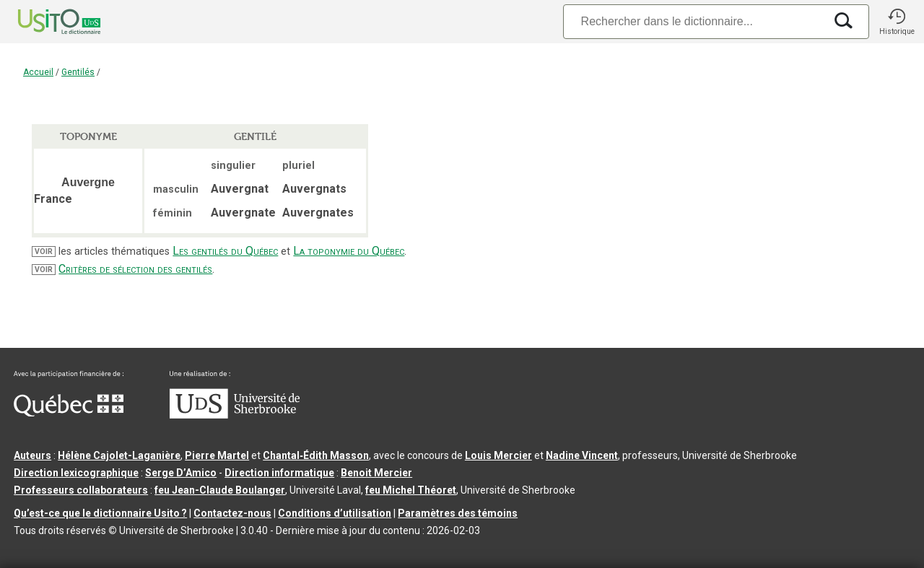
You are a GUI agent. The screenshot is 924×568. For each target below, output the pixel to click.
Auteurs (32, 455)
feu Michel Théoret (411, 490)
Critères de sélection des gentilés (135, 269)
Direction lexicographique (76, 473)
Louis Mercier (498, 455)
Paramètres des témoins (458, 513)
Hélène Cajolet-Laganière (119, 455)
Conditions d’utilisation (335, 513)
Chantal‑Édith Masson (316, 455)
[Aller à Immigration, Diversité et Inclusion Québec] (69, 413)
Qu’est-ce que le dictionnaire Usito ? (100, 513)
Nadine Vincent (582, 455)
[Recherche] (694, 21)
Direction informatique (279, 473)
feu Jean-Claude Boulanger (220, 490)
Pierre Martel (217, 455)
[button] (897, 22)
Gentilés (78, 72)
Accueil (38, 72)
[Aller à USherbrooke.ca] (235, 415)
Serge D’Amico (181, 473)
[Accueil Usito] (43, 22)
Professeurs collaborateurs (81, 490)
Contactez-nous (232, 513)
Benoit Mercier (376, 473)
